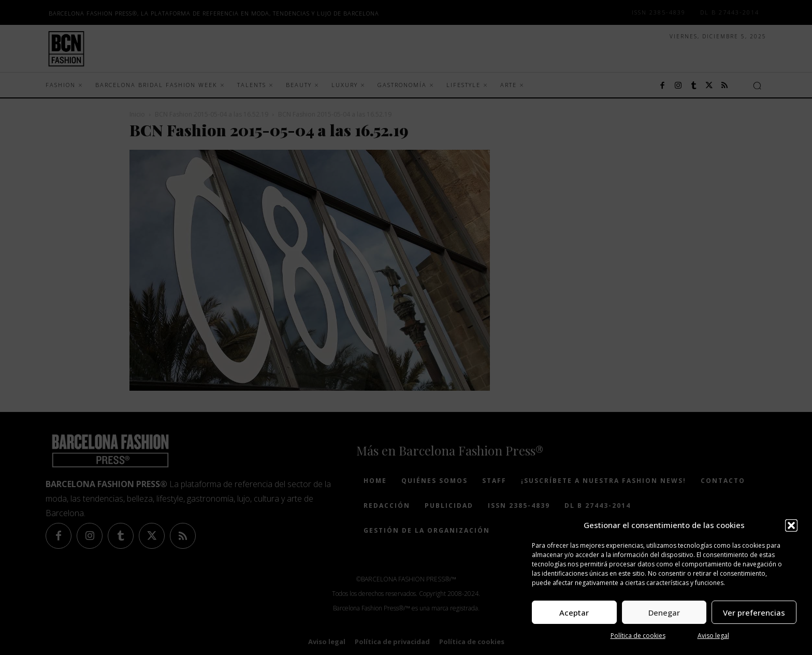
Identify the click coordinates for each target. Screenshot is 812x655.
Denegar (664, 613)
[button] (791, 525)
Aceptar (574, 613)
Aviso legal (713, 636)
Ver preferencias (754, 613)
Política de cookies (638, 636)
